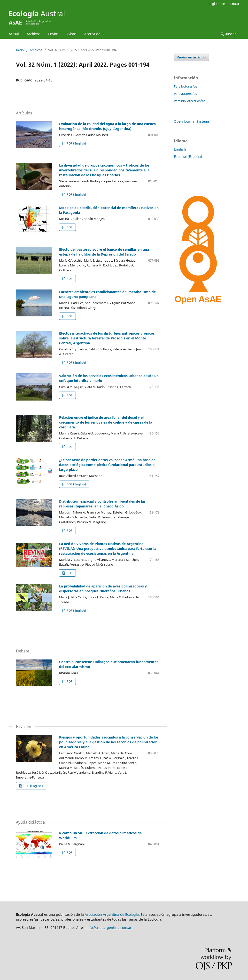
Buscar (228, 34)
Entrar (235, 4)
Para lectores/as (186, 86)
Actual (14, 34)
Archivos (34, 34)
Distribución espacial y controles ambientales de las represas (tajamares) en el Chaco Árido (102, 504)
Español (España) (188, 157)
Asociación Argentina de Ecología (112, 914)
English (180, 149)
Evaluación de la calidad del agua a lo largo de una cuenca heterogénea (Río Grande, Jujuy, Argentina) (107, 126)
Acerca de (93, 34)
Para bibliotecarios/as (190, 101)
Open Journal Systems (192, 121)
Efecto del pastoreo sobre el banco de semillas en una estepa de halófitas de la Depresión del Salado (104, 252)
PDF (69, 227)
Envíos (53, 34)
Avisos (71, 34)
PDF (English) (76, 143)
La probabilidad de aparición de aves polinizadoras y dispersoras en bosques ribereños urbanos (103, 589)
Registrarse (217, 4)
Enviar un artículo (191, 57)
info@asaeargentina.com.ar (109, 928)
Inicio (20, 50)
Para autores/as (185, 94)
